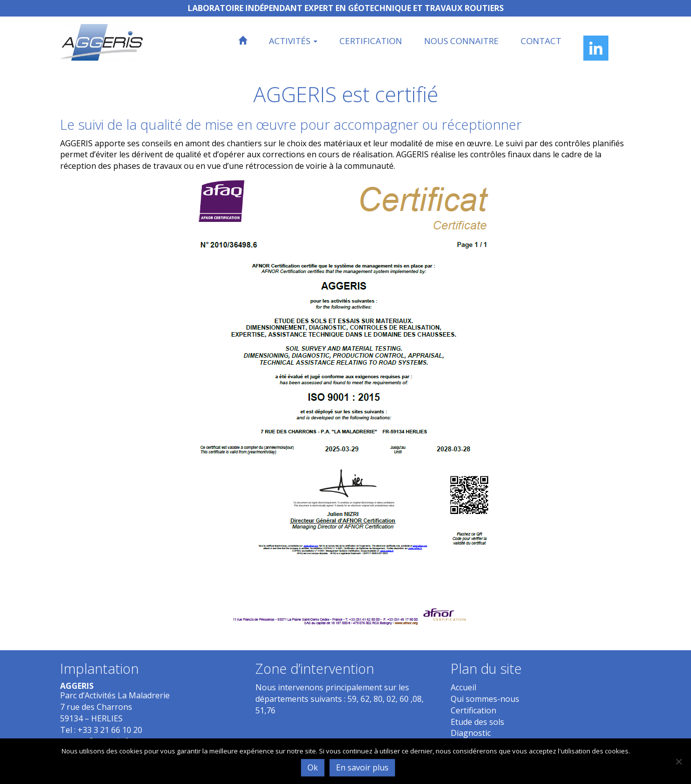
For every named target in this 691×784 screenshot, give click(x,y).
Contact (541, 41)
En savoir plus (362, 767)
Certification (371, 41)
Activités (293, 41)
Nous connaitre (461, 41)
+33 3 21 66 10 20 (110, 730)
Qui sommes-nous (485, 699)
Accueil (463, 687)
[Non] (678, 761)
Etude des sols (477, 722)
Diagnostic (471, 733)
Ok (313, 767)
